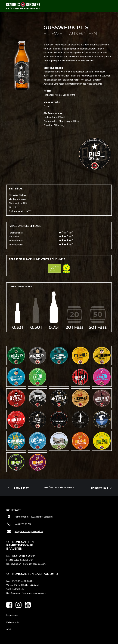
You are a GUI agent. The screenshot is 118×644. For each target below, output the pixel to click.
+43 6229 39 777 (23, 524)
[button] (110, 6)
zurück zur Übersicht (59, 488)
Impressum (12, 615)
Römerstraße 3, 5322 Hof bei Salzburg (34, 517)
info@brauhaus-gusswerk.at (29, 531)
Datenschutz (13, 622)
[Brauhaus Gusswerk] (23, 6)
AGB (9, 629)
